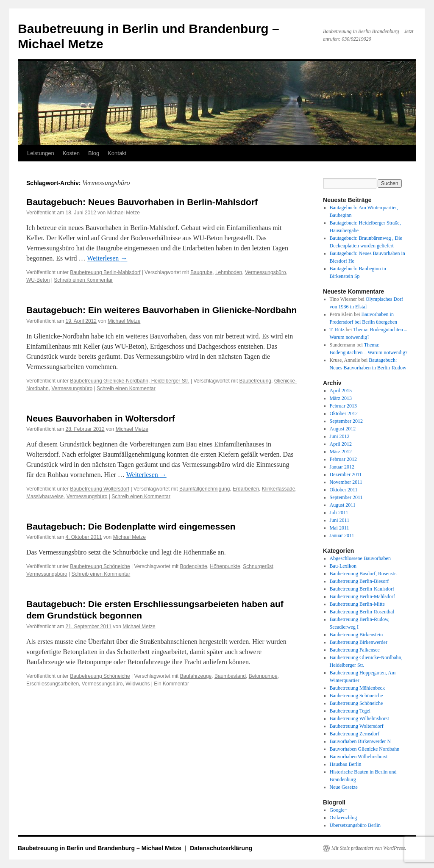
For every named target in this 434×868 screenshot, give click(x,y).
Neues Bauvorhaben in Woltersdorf (101, 418)
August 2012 (343, 429)
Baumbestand (230, 676)
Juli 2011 (339, 513)
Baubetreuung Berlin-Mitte (357, 604)
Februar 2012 (343, 459)
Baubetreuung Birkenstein (356, 635)
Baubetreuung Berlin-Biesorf (359, 581)
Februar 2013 (343, 406)
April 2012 (341, 444)
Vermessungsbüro (266, 272)
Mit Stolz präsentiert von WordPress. (369, 848)
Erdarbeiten (246, 489)
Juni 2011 (340, 520)
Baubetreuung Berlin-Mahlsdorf (105, 272)
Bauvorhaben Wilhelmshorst (359, 757)
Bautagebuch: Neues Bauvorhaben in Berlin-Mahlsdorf (142, 202)
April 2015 (341, 391)
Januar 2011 (342, 535)
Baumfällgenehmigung (204, 489)
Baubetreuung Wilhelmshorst (359, 718)
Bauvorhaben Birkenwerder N (360, 741)
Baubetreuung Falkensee (355, 650)
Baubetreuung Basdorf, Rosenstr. (363, 574)
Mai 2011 (339, 528)
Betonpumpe (263, 676)
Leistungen (41, 153)
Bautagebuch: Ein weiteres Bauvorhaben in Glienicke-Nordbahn (161, 310)
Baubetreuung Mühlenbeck (357, 688)
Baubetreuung (255, 381)
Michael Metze (124, 213)
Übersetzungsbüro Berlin (355, 825)
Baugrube (201, 272)
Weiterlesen (107, 258)
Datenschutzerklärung (221, 848)
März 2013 (341, 398)
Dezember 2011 (346, 474)
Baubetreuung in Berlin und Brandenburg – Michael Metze (100, 848)
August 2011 (343, 505)
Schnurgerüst (258, 566)
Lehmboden (229, 272)
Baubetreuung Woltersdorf (100, 489)
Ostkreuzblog (344, 818)
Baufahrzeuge (196, 676)
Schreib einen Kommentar (83, 280)
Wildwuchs (138, 684)
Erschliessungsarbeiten (53, 684)
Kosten (71, 153)
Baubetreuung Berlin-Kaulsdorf (362, 589)
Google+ (339, 810)
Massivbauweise (45, 496)
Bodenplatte (194, 566)
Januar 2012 (342, 467)
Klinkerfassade (279, 489)
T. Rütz (337, 330)
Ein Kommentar (171, 684)
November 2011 (346, 482)
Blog (94, 153)
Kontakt (117, 153)
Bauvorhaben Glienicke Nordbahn (365, 749)
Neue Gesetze (344, 787)
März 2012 (341, 452)
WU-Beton (38, 280)
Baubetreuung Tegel (350, 711)
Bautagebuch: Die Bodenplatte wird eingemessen (131, 526)
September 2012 (346, 421)
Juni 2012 (340, 436)
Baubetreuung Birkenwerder (359, 642)
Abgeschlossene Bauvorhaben (360, 558)
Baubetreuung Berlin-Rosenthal (362, 612)
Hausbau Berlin (346, 764)
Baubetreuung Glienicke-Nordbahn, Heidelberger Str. (130, 381)
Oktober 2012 (344, 413)
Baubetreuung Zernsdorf (355, 734)
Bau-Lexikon (343, 566)
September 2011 (346, 497)
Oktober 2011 (344, 490)
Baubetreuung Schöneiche (100, 566)
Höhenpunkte (225, 566)
